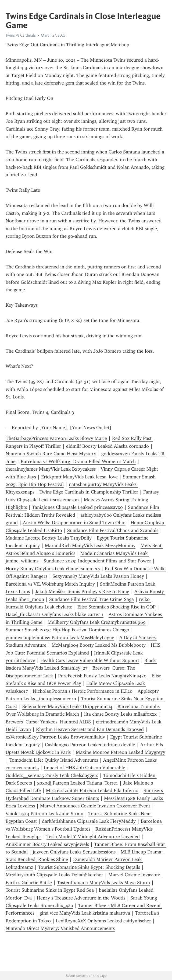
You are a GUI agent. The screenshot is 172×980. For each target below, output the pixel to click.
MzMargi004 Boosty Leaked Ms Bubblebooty (99, 645)
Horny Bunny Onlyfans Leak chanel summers (53, 569)
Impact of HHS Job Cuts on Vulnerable (85, 768)
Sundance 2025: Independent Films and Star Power (97, 561)
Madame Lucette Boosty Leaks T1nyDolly (49, 538)
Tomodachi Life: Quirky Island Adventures (54, 760)
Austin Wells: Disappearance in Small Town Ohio (74, 523)
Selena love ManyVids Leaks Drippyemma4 (67, 706)
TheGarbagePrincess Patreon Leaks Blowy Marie (56, 438)
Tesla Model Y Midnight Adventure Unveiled (93, 836)
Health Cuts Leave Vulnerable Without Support (90, 660)
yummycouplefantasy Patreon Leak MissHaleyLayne (60, 638)
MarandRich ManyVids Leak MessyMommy (90, 545)
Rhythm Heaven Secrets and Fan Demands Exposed (90, 729)
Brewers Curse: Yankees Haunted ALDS (48, 722)
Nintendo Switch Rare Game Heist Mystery (51, 454)
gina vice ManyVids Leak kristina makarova (85, 913)
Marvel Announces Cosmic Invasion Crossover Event (95, 806)
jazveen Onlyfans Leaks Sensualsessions (74, 852)
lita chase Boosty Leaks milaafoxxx (120, 714)
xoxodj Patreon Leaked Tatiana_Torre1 (78, 783)
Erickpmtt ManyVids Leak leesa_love (79, 477)
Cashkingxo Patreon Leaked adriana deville (90, 745)
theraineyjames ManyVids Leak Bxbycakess (51, 469)
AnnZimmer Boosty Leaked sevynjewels (47, 844)
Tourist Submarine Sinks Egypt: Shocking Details (89, 867)
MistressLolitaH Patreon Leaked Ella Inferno (92, 790)
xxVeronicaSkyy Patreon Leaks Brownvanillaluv (55, 737)
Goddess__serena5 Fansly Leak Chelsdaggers (52, 775)
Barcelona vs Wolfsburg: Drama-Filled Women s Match (78, 461)
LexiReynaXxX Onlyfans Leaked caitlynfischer (103, 921)
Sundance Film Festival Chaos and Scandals (113, 530)
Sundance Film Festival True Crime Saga (92, 599)
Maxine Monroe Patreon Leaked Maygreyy (121, 752)
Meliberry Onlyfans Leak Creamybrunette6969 (97, 622)
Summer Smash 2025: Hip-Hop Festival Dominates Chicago (67, 630)
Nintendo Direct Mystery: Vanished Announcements (60, 928)
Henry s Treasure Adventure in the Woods (81, 898)
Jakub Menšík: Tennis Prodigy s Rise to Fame (82, 591)
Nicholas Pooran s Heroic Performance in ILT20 (83, 691)
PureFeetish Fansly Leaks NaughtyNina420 (102, 676)
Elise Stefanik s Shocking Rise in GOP (117, 607)
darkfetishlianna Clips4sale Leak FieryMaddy (89, 821)
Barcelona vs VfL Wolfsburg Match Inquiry (50, 584)
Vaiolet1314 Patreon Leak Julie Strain (44, 814)
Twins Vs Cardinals (21, 35)
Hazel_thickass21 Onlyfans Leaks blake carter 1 (55, 614)
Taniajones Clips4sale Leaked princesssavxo (77, 507)
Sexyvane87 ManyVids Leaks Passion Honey (98, 576)
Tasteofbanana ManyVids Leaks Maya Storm (103, 883)
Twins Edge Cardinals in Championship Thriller (89, 492)
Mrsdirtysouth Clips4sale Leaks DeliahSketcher (54, 875)
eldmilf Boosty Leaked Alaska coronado (107, 446)
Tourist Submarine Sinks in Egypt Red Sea (50, 890)
